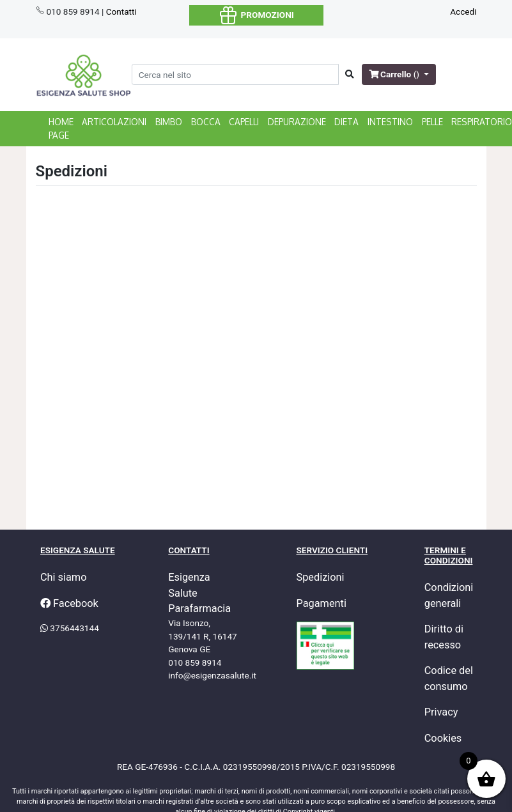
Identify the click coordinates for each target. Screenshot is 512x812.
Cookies (443, 738)
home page (61, 128)
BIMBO (169, 122)
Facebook (69, 603)
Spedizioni (321, 577)
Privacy (441, 712)
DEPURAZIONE (297, 122)
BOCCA (206, 122)
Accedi (463, 11)
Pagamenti (322, 603)
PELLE (432, 122)
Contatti (121, 11)
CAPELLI (244, 122)
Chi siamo (63, 577)
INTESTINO (390, 122)
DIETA (346, 122)
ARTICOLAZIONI (114, 122)
